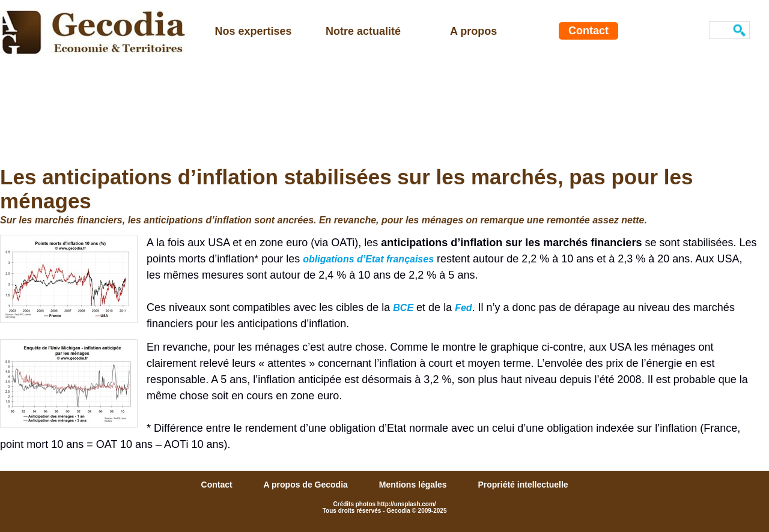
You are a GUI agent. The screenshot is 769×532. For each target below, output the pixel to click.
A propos (473, 31)
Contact (588, 31)
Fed (463, 308)
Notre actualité (363, 31)
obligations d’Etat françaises (368, 259)
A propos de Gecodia (307, 485)
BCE (403, 308)
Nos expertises (254, 31)
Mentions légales (414, 485)
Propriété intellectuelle (523, 485)
